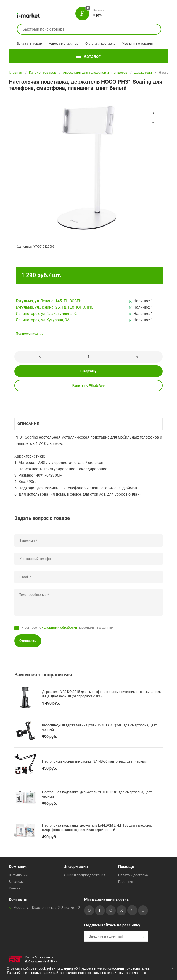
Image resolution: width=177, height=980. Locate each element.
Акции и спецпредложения (84, 875)
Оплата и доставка (101, 44)
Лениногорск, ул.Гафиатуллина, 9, (47, 314)
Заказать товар (30, 44)
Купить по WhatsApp (88, 386)
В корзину (88, 371)
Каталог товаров (43, 73)
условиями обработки (60, 628)
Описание (28, 424)
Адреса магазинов (64, 44)
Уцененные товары (138, 44)
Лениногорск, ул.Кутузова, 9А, (43, 320)
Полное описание (30, 334)
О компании (18, 875)
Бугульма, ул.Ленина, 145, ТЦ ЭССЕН (49, 301)
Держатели (143, 73)
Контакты (17, 888)
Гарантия (126, 882)
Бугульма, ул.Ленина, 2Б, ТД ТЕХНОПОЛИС (55, 307)
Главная (15, 73)
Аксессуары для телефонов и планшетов (95, 73)
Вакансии (16, 882)
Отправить (28, 641)
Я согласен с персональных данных (68, 628)
